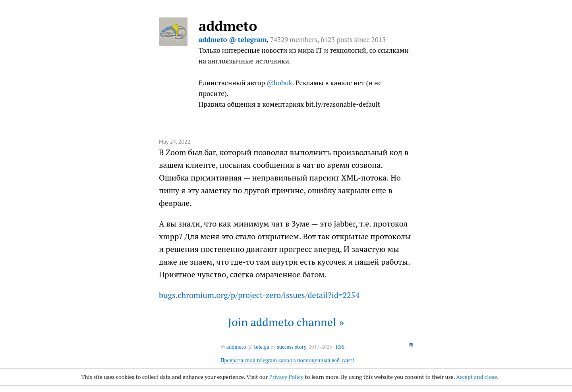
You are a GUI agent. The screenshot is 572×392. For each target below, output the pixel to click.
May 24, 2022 (175, 142)
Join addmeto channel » (286, 322)
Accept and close (476, 377)
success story (291, 347)
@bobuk (279, 83)
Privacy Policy (286, 377)
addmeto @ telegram (233, 39)
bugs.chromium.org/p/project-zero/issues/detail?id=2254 (259, 295)
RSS (340, 347)
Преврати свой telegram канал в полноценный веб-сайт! (287, 360)
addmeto (228, 26)
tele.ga (262, 347)
